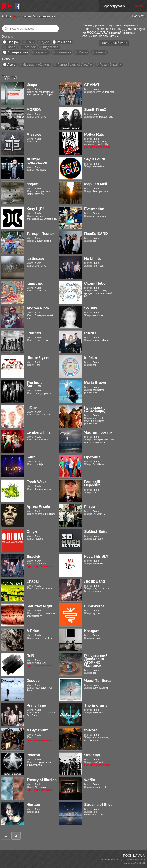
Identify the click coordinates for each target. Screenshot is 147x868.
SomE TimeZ (95, 110)
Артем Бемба (38, 507)
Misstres (34, 134)
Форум (27, 16)
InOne (32, 407)
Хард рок (42, 52)
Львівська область (36, 65)
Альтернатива (18, 52)
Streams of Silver (99, 805)
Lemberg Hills (39, 432)
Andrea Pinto (38, 308)
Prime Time (36, 705)
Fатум (90, 507)
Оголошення (41, 16)
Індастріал (51, 47)
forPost (91, 730)
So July (91, 308)
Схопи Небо (95, 283)
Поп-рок (13, 42)
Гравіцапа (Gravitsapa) (95, 409)
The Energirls (96, 705)
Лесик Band (95, 581)
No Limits (93, 259)
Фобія (90, 780)
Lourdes (34, 333)
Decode (33, 681)
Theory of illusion (42, 780)
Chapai (33, 581)
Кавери (101, 52)
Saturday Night (39, 606)
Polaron (33, 755)
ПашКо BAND (96, 234)
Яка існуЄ (93, 755)
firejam (32, 184)
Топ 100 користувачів (134, 860)
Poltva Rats (94, 134)
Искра (32, 85)
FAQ (142, 863)
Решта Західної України (75, 65)
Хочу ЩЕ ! (35, 209)
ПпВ (30, 656)
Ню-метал (64, 52)
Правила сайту (131, 863)
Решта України (110, 65)
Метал (83, 52)
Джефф (33, 556)
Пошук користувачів (110, 860)
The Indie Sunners (34, 384)
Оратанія (92, 457)
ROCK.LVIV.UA (134, 856)
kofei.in (91, 358)
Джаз (45, 42)
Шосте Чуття (38, 358)
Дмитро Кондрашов (37, 161)
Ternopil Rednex (41, 234)
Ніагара (33, 805)
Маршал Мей (96, 184)
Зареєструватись (115, 6)
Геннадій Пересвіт (92, 484)
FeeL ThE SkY (96, 556)
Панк (30, 42)
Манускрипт (37, 730)
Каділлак (35, 283)
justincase (35, 259)
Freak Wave (36, 482)
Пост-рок (29, 47)
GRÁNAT (92, 85)
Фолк (11, 47)
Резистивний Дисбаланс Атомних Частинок (96, 661)
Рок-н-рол (64, 42)
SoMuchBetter (96, 532)
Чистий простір (98, 432)
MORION (34, 110)
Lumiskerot (94, 606)
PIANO (90, 333)
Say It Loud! (95, 159)
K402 (31, 457)
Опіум (32, 532)
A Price (33, 631)
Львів (11, 65)
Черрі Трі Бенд (98, 681)
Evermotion (94, 209)
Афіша (6, 16)
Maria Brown (95, 383)
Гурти (16, 16)
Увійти (139, 6)
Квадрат (92, 631)
